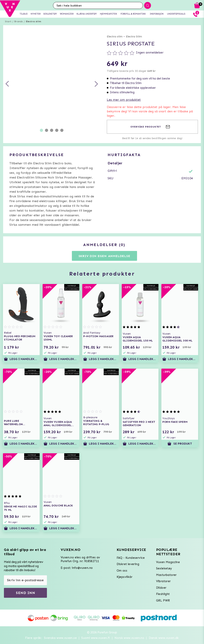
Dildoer (161, 588)
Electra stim (33, 21)
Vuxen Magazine (168, 562)
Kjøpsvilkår (124, 577)
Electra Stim (134, 37)
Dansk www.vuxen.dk (164, 638)
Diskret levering (128, 564)
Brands (19, 21)
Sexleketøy (164, 568)
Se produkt (180, 444)
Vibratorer (163, 581)
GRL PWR (163, 601)
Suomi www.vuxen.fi (96, 638)
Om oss (122, 571)
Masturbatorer (166, 575)
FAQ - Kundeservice (131, 558)
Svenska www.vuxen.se (60, 638)
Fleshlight (163, 594)
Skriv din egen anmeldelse (104, 256)
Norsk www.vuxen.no (129, 638)
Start (8, 21)
